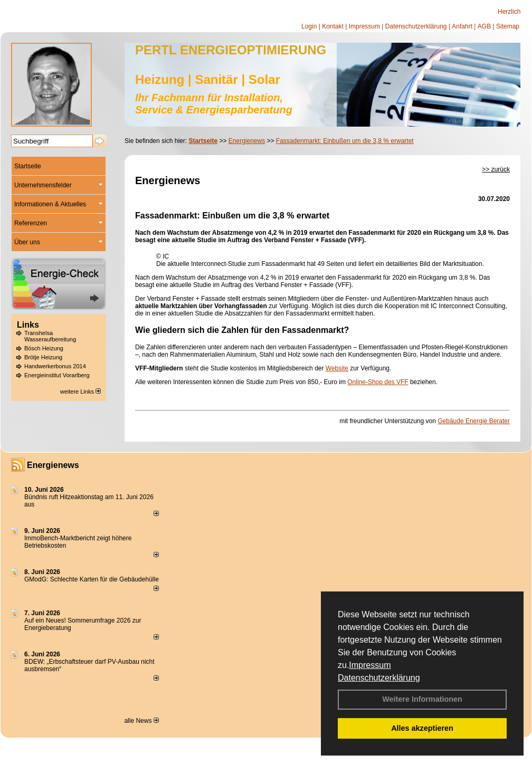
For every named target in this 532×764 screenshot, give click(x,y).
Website (337, 368)
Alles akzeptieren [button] (422, 728)
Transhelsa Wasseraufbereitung (50, 336)
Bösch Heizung (44, 348)
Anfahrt (462, 26)
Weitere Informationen (422, 699)
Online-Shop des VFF (378, 382)
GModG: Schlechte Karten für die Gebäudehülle (92, 579)
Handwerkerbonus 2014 (55, 366)
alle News (141, 721)
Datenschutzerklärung (379, 678)
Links (28, 325)
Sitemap (508, 26)
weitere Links (80, 391)
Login (309, 26)
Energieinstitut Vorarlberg (57, 375)
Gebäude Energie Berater (474, 421)
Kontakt (333, 26)
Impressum (370, 665)
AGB (484, 26)
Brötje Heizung (43, 357)
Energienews (53, 465)
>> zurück (496, 169)
